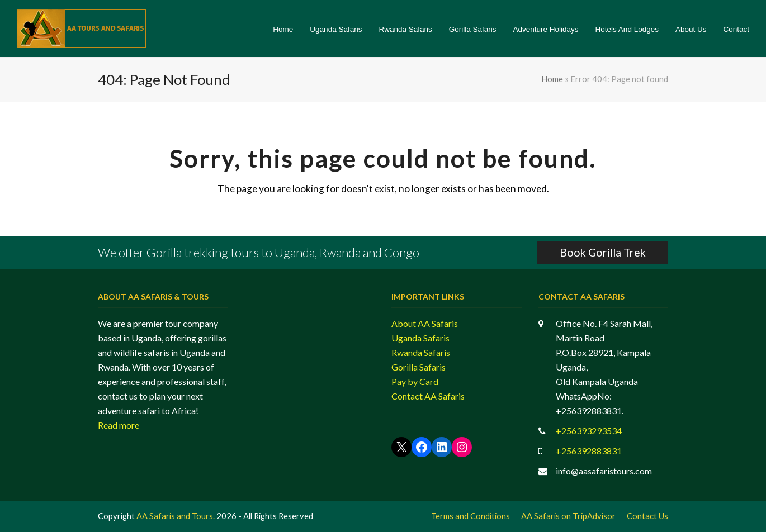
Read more (119, 425)
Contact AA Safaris (428, 396)
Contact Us (647, 516)
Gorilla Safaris (419, 367)
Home (552, 79)
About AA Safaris (425, 323)
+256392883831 (589, 451)
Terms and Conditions (471, 516)
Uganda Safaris (420, 338)
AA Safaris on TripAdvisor (568, 516)
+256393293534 (589, 431)
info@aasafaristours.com (604, 471)
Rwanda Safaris (421, 352)
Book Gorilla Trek (603, 252)
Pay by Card (415, 381)
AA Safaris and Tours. (176, 516)
